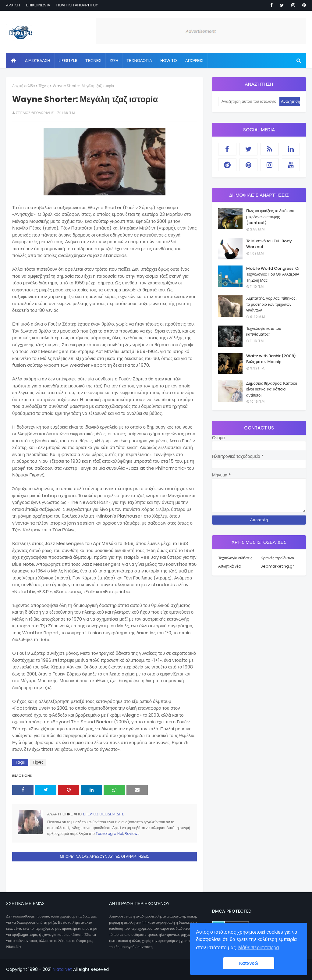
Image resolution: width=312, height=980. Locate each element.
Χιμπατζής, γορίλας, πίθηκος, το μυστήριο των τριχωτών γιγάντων (271, 304)
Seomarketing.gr (277, 566)
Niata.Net (62, 969)
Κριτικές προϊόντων (277, 558)
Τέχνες (44, 86)
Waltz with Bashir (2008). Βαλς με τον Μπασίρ (271, 359)
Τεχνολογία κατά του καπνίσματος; (264, 331)
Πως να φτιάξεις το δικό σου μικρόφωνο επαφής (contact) (270, 217)
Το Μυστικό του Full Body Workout (269, 244)
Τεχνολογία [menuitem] (139, 61)
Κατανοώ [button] (249, 963)
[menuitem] (14, 61)
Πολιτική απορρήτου (77, 5)
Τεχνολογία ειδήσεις (235, 558)
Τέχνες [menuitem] (93, 61)
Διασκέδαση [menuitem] (38, 61)
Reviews (132, 834)
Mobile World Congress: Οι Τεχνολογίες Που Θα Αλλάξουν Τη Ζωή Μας (273, 274)
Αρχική (13, 5)
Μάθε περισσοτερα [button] (259, 948)
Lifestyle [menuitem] (68, 61)
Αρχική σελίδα (24, 86)
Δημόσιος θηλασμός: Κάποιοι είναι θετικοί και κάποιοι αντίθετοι (271, 389)
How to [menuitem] (169, 61)
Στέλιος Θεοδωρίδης (35, 113)
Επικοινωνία (38, 5)
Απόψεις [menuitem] (194, 61)
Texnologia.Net (109, 834)
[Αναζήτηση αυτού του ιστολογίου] (249, 102)
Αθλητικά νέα (229, 566)
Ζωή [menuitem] (114, 61)
